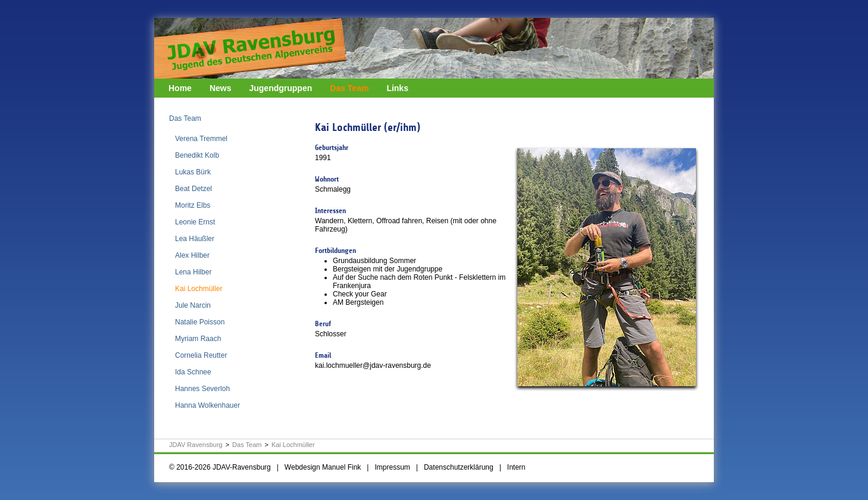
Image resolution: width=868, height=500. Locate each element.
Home (180, 88)
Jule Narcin (193, 305)
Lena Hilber (193, 272)
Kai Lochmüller (199, 289)
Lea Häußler (195, 239)
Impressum (392, 467)
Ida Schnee (193, 372)
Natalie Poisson (200, 322)
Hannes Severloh (202, 389)
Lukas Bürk (193, 172)
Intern (516, 467)
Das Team (349, 88)
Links (397, 88)
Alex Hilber (192, 255)
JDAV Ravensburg (196, 445)
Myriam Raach (198, 339)
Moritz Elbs (193, 205)
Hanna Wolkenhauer (207, 405)
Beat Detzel (193, 189)
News (221, 88)
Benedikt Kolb (197, 155)
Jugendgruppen (280, 88)
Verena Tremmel (201, 139)
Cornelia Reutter (201, 355)
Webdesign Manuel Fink (323, 467)
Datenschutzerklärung (459, 467)
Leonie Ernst (195, 222)
